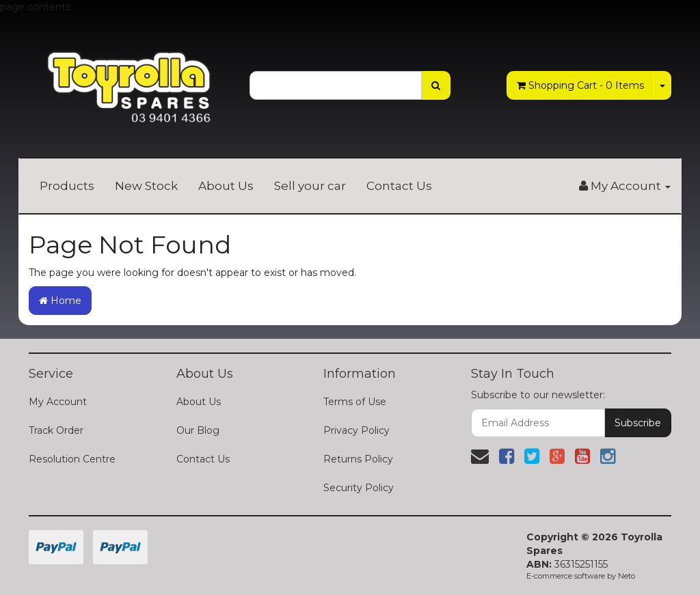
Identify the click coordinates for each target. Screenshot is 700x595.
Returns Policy (358, 459)
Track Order (56, 430)
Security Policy (359, 488)
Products (67, 186)
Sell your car (310, 186)
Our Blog (198, 430)
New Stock (146, 186)
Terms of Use (355, 402)
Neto (627, 576)
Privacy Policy (356, 430)
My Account (58, 402)
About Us (226, 186)
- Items (580, 85)
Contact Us (399, 186)
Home (60, 301)
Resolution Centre (72, 459)
